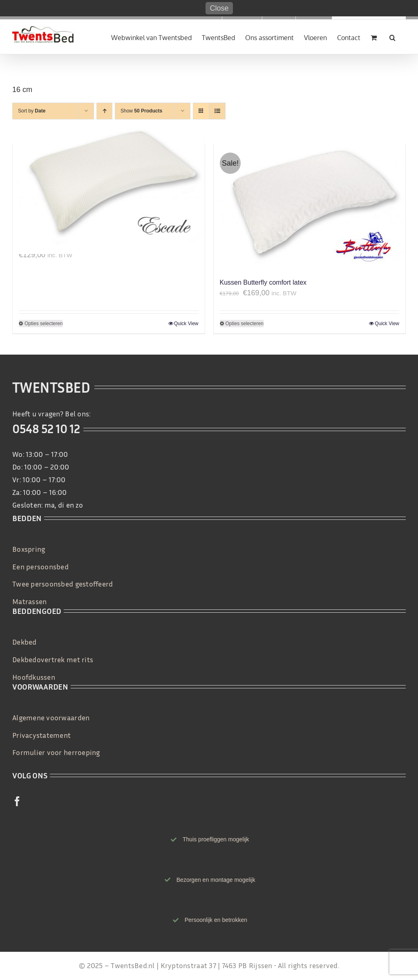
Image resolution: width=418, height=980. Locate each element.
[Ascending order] (104, 111)
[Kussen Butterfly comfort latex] (310, 207)
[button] (392, 37)
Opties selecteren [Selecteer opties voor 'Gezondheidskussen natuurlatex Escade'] (44, 324)
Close (219, 8)
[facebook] (17, 801)
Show (141, 111)
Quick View (186, 324)
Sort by (32, 111)
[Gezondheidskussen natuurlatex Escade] (109, 188)
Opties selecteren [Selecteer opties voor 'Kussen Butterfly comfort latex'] (245, 324)
